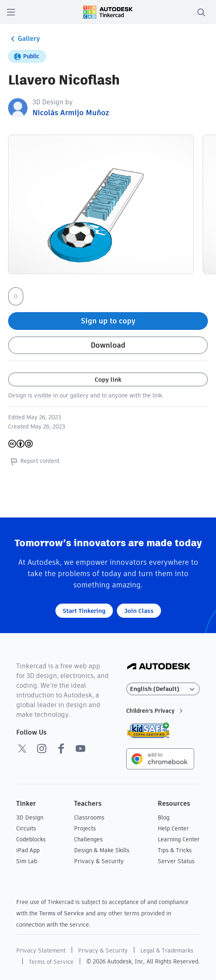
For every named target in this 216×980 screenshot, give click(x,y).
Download (108, 345)
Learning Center (179, 839)
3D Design (30, 817)
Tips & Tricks (175, 850)
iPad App (28, 850)
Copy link (108, 379)
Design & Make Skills (102, 850)
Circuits (26, 828)
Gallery (24, 39)
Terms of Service (62, 913)
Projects (85, 828)
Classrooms (89, 817)
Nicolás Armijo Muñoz (71, 113)
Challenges (88, 839)
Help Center (173, 828)
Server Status (176, 861)
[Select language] (163, 689)
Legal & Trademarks (167, 950)
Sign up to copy (108, 321)
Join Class (139, 611)
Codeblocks (31, 839)
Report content (34, 461)
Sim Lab (27, 861)
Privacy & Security (99, 861)
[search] (201, 12)
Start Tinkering (84, 611)
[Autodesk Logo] (159, 667)
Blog (164, 817)
